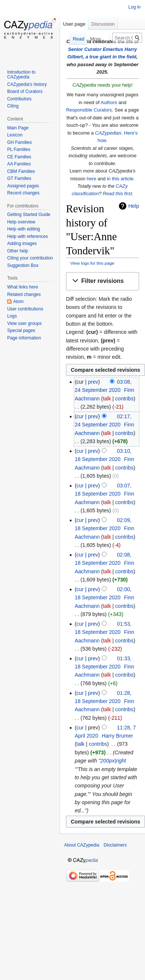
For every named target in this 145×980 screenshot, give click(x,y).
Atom (18, 302)
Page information (24, 338)
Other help (18, 251)
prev (93, 382)
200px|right (113, 761)
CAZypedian (108, 133)
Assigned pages (23, 186)
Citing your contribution (30, 258)
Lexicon (15, 135)
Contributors (19, 99)
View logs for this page (92, 263)
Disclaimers (115, 845)
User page (74, 24)
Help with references (27, 236)
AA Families (19, 164)
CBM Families (21, 171)
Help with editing (23, 229)
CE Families (19, 157)
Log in (134, 7)
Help (134, 206)
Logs (12, 316)
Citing (13, 106)
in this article (120, 179)
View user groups (24, 323)
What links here (23, 287)
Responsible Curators (89, 110)
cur (80, 416)
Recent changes (23, 193)
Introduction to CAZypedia (21, 75)
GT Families (19, 178)
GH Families (19, 142)
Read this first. (118, 194)
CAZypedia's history (27, 84)
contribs (124, 399)
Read (74, 39)
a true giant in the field (111, 57)
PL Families (19, 149)
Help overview (21, 222)
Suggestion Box (23, 265)
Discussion (103, 24)
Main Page (18, 128)
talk (107, 399)
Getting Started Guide (29, 215)
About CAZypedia (82, 845)
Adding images (22, 244)
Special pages (21, 331)
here (92, 179)
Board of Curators (25, 91)
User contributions (25, 309)
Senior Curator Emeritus (96, 49)
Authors (109, 102)
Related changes (24, 294)
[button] (103, 281)
